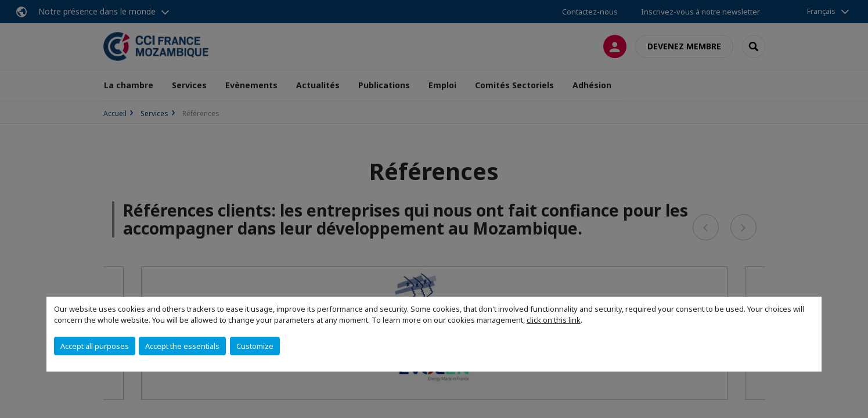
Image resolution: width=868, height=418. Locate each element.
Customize (255, 346)
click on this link (554, 320)
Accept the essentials (182, 346)
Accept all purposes (95, 346)
